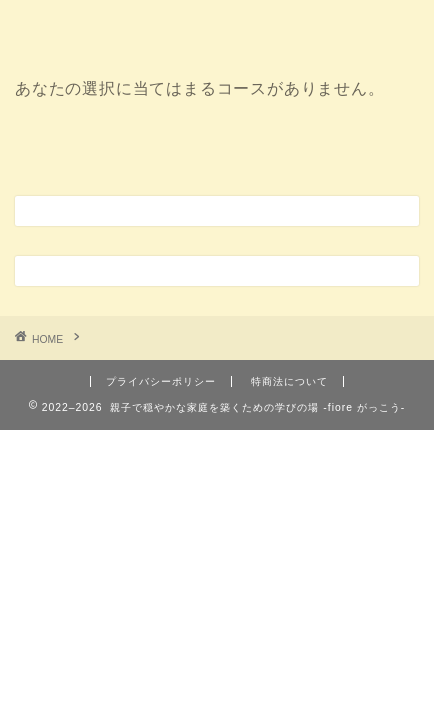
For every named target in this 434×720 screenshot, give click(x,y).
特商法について (289, 381)
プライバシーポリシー (161, 381)
